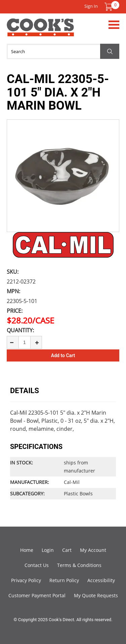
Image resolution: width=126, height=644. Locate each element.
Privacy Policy (26, 580)
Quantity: (20, 330)
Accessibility (101, 580)
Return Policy (64, 580)
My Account (93, 550)
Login (48, 550)
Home (27, 550)
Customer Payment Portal (37, 595)
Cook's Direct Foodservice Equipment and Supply (40, 31)
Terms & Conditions (79, 565)
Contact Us (37, 565)
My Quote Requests (96, 595)
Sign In (91, 6)
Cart (67, 550)
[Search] (63, 51)
